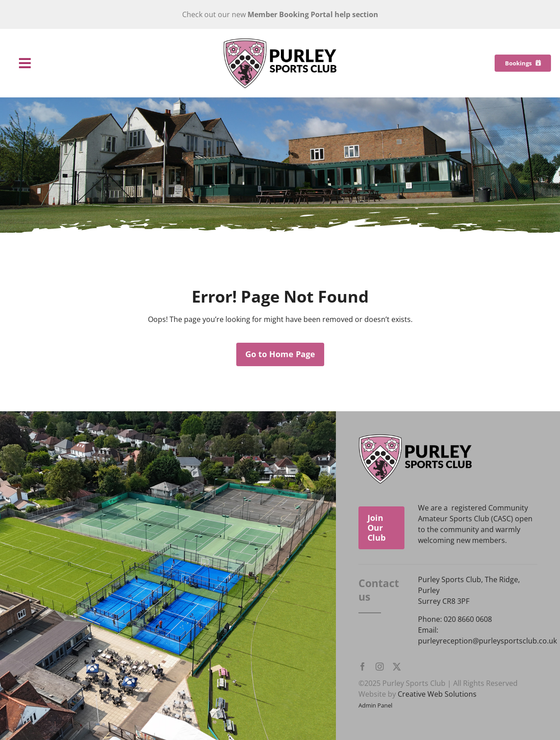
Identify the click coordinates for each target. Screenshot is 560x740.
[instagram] (380, 666)
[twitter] (397, 666)
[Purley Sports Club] (280, 41)
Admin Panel (375, 705)
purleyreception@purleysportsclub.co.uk (487, 641)
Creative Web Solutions (437, 694)
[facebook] (363, 666)
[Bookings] (523, 63)
